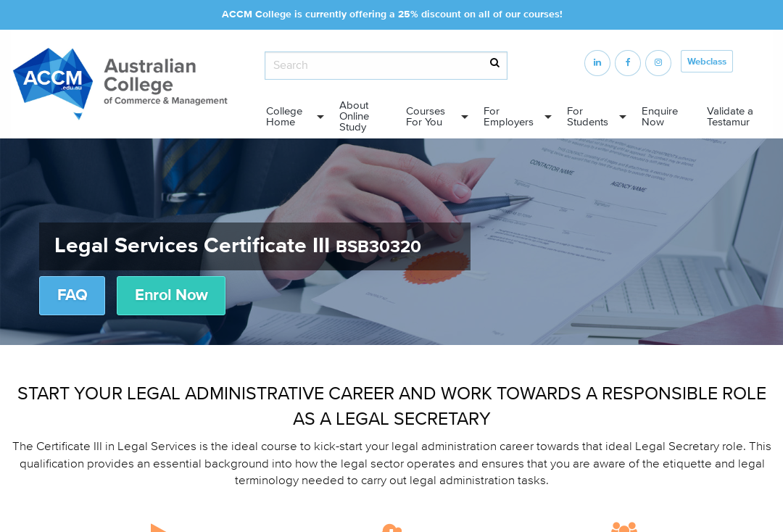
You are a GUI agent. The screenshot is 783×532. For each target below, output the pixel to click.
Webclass (707, 62)
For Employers (509, 117)
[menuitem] (291, 117)
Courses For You (426, 117)
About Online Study (354, 116)
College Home (284, 117)
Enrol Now (171, 296)
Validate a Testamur (730, 117)
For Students (588, 117)
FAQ (72, 296)
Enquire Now (660, 117)
